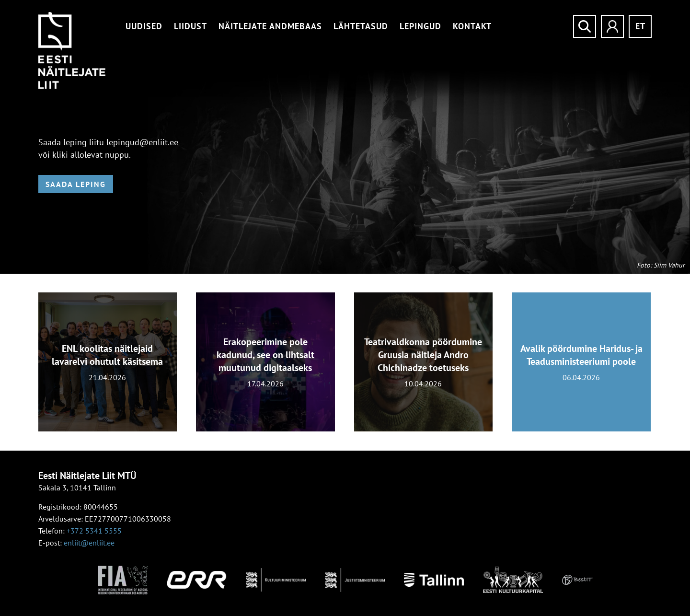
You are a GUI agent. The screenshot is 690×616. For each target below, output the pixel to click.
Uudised (144, 26)
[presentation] (18, 368)
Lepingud (420, 26)
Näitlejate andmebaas (270, 26)
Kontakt (472, 26)
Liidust (190, 26)
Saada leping (76, 184)
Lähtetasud (361, 26)
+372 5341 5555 (94, 531)
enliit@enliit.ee (89, 543)
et (640, 26)
